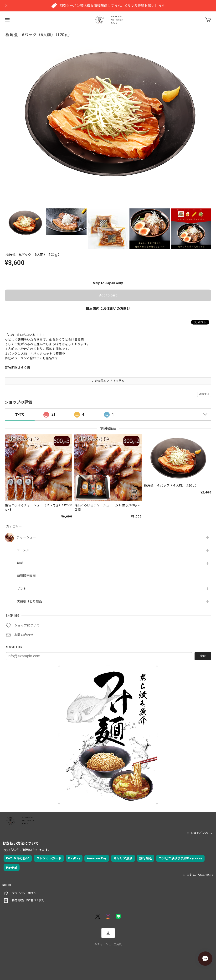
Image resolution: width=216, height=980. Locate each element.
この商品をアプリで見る (108, 381)
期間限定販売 (26, 576)
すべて (20, 414)
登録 (203, 656)
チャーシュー (26, 537)
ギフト (21, 589)
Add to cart (108, 295)
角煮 (20, 563)
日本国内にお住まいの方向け (108, 309)
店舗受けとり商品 (29, 602)
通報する (204, 394)
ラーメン (23, 550)
